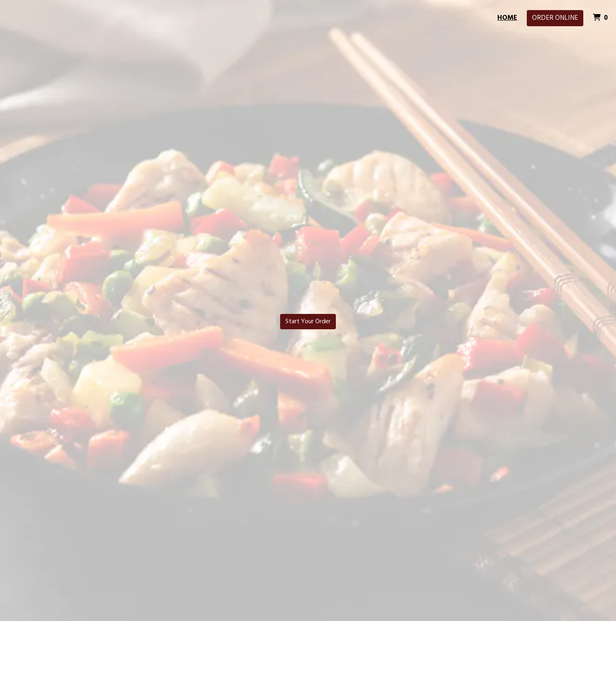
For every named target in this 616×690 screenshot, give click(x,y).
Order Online (555, 18)
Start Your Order (308, 322)
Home (507, 18)
